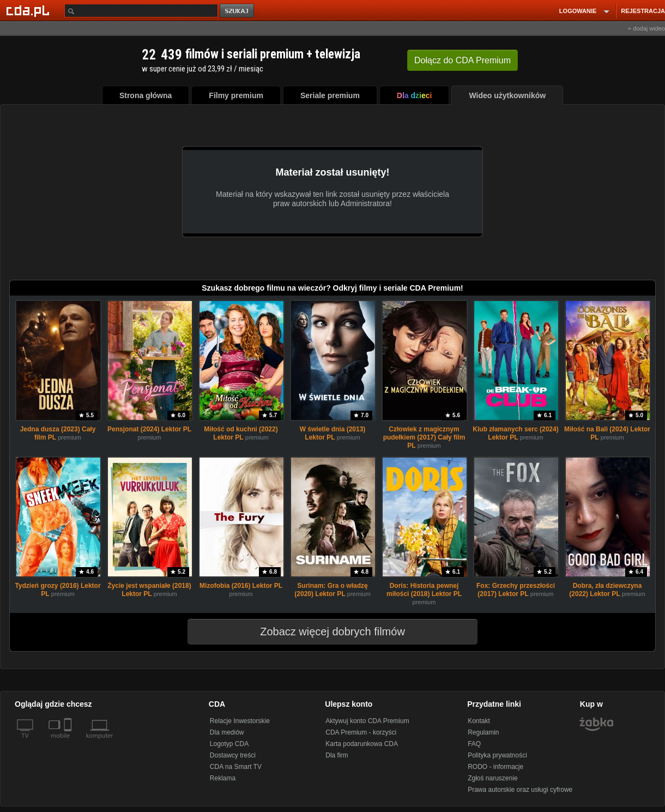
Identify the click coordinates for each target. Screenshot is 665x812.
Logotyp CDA (229, 744)
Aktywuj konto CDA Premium (367, 721)
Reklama (223, 778)
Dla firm (337, 755)
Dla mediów (227, 732)
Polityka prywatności (497, 755)
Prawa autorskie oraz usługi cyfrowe (520, 790)
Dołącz (463, 60)
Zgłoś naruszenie (492, 778)
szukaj (238, 11)
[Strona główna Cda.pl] (29, 10)
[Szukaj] (141, 11)
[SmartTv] (69, 742)
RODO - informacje (495, 767)
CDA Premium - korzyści (361, 732)
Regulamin (483, 732)
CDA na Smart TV (236, 767)
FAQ (474, 744)
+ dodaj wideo (646, 28)
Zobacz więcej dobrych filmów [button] (325, 631)
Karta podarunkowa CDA (362, 744)
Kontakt (479, 721)
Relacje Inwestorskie (240, 721)
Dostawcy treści (233, 755)
